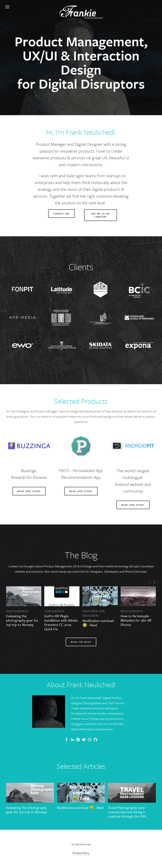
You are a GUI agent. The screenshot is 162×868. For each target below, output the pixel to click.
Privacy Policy (81, 853)
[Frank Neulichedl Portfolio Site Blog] (66, 740)
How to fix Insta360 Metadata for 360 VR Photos (136, 620)
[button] (150, 582)
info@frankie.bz (81, 844)
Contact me (61, 214)
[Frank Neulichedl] (72, 740)
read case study (133, 505)
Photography (17, 611)
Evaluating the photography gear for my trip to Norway (22, 620)
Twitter (94, 719)
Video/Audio (54, 611)
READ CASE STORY (29, 491)
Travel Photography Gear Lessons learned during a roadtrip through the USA (127, 812)
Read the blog (81, 642)
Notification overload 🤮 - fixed (98, 623)
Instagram (77, 724)
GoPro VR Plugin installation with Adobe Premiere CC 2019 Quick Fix (61, 622)
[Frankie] (78, 740)
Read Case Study (81, 491)
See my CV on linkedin (101, 215)
